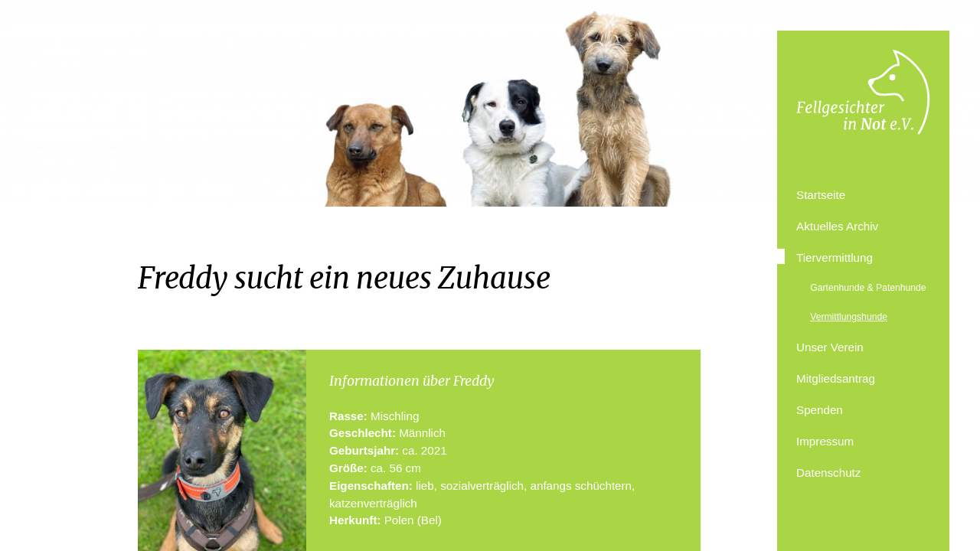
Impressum (825, 441)
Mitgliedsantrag (836, 378)
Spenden (820, 410)
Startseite (821, 195)
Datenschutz (828, 473)
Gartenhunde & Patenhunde (868, 288)
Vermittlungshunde (849, 317)
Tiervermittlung (835, 258)
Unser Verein (830, 347)
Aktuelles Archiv (837, 226)
